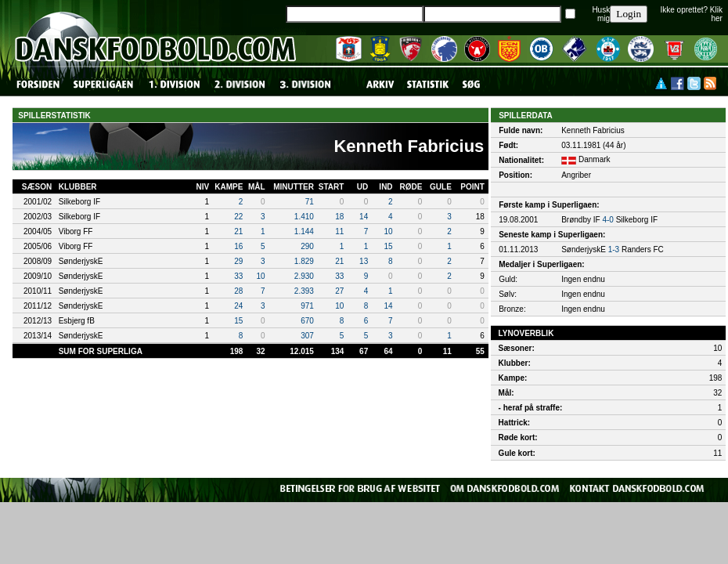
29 (238, 261)
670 (307, 321)
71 (310, 202)
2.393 (304, 291)
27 (339, 291)
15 (388, 246)
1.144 (304, 231)
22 (238, 217)
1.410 (304, 217)
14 (364, 217)
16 (238, 246)
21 (238, 231)
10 (388, 231)
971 (307, 306)
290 (307, 246)
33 (238, 276)
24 (238, 306)
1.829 (304, 261)
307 (307, 336)
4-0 (607, 220)
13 (364, 261)
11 (339, 231)
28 (238, 291)
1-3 (614, 249)
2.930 (304, 276)
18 (339, 217)
